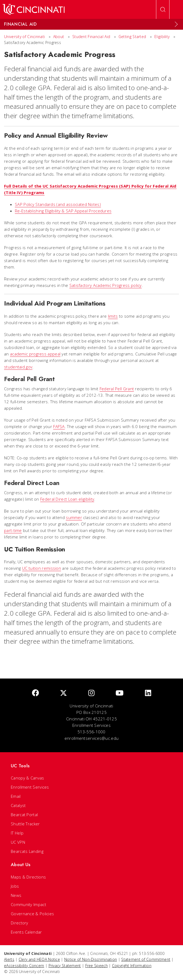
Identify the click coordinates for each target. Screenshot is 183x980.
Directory (20, 923)
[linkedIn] (148, 693)
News (16, 895)
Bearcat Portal (24, 815)
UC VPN (18, 842)
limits (113, 316)
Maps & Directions (28, 877)
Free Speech (96, 966)
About (59, 37)
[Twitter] (63, 693)
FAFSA (59, 426)
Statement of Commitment (146, 959)
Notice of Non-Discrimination (91, 959)
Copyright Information (132, 966)
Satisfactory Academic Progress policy (106, 285)
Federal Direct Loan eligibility (67, 499)
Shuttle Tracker (25, 824)
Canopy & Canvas (28, 778)
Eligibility (163, 37)
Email (16, 796)
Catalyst (18, 805)
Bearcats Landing (27, 851)
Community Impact (28, 904)
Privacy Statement (65, 966)
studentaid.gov (18, 367)
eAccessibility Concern (24, 966)
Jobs (15, 886)
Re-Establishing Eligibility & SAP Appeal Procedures (63, 211)
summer (74, 517)
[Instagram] (91, 693)
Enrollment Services (30, 787)
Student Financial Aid (91, 37)
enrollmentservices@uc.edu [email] (92, 738)
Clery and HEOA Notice (39, 959)
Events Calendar (26, 932)
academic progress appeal (35, 354)
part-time (13, 530)
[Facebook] (35, 693)
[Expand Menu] (176, 24)
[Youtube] (120, 693)
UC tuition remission (42, 568)
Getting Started (132, 37)
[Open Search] (163, 9)
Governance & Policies (32, 914)
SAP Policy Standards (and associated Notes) (58, 204)
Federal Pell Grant (117, 389)
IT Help (17, 833)
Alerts (9, 959)
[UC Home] (34, 9)
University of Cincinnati (24, 37)
